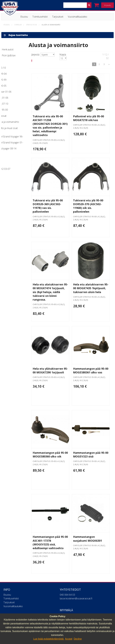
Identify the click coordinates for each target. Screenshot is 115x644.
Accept (69, 639)
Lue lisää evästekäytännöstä (49, 639)
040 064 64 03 (67, 581)
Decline (78, 639)
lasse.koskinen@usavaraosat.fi (76, 585)
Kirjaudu (108, 5)
